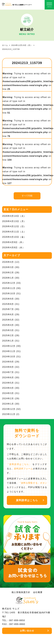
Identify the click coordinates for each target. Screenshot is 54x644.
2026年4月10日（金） (14, 237)
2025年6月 (8, 314)
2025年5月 (8, 320)
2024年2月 (8, 399)
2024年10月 (9, 357)
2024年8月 (8, 367)
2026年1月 (8, 278)
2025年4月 (8, 325)
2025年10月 (9, 294)
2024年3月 (8, 393)
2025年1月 (8, 341)
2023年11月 (9, 414)
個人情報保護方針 (21, 592)
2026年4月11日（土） (14, 232)
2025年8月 (8, 304)
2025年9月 (8, 299)
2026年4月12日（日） (14, 226)
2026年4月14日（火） (14, 216)
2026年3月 (8, 267)
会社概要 (38, 592)
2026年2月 (8, 273)
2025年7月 (8, 309)
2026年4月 (8, 262)
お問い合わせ (27, 631)
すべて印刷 (27, 196)
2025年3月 (8, 330)
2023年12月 (9, 409)
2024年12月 (9, 346)
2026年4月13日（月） (14, 221)
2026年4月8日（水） (13, 248)
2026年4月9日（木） (13, 242)
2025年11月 (9, 288)
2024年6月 (8, 378)
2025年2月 (8, 335)
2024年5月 (8, 383)
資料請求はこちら (27, 500)
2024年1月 (8, 404)
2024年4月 (8, 388)
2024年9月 (8, 362)
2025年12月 (9, 283)
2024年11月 (9, 351)
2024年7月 (8, 372)
